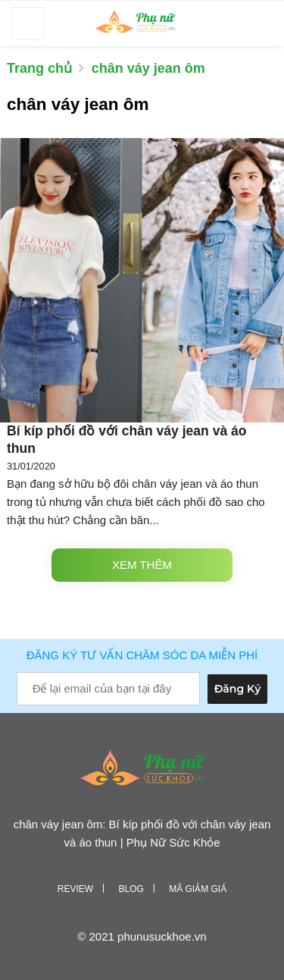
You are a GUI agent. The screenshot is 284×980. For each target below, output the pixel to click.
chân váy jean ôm (148, 68)
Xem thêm (142, 565)
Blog (131, 889)
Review (75, 889)
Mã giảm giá (198, 889)
